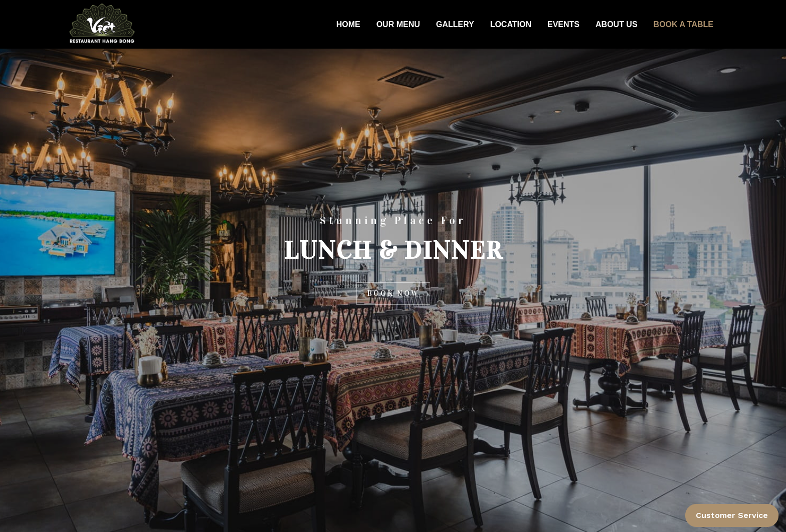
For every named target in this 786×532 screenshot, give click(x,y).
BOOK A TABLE (683, 24)
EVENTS (563, 24)
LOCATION (511, 24)
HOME (348, 24)
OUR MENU (398, 24)
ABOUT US (617, 24)
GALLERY (455, 24)
